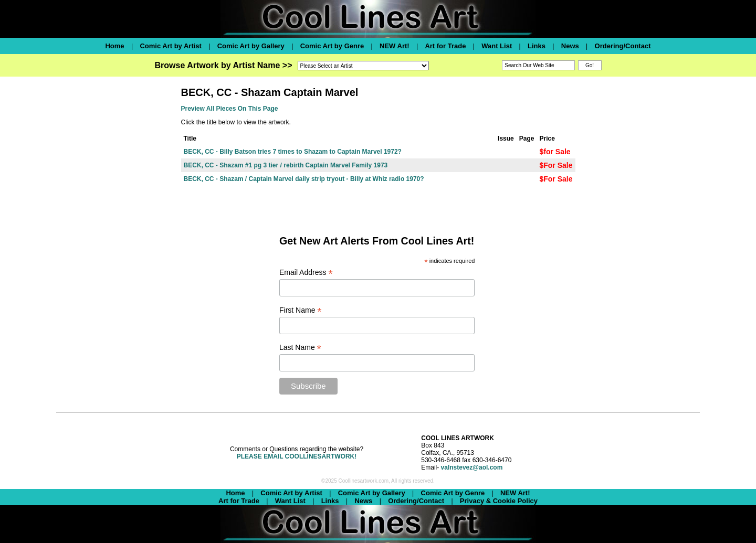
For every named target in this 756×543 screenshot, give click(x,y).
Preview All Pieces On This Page (230, 109)
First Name (301, 310)
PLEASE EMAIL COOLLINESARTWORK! (297, 456)
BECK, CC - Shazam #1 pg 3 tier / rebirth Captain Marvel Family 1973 (286, 165)
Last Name (300, 348)
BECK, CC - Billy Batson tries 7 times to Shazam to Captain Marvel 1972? (293, 152)
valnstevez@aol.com (472, 467)
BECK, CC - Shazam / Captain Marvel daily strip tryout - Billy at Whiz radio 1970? (304, 179)
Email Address (306, 273)
